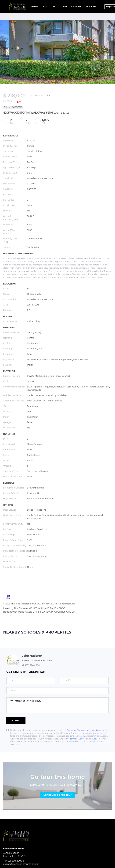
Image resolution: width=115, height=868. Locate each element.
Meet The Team (72, 6)
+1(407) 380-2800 (31, 665)
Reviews (91, 6)
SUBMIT (16, 720)
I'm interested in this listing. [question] (57, 705)
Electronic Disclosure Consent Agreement (87, 730)
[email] (84, 680)
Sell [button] (55, 6)
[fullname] (31, 680)
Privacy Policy (97, 739)
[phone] (57, 691)
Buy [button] (45, 6)
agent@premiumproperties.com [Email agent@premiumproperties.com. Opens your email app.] (21, 864)
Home (35, 6)
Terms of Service (78, 739)
